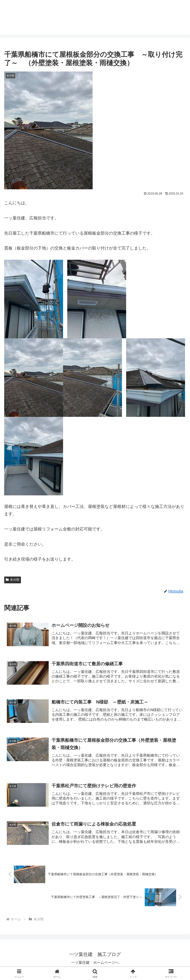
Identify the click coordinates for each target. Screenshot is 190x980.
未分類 (13, 580)
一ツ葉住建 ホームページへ (95, 963)
